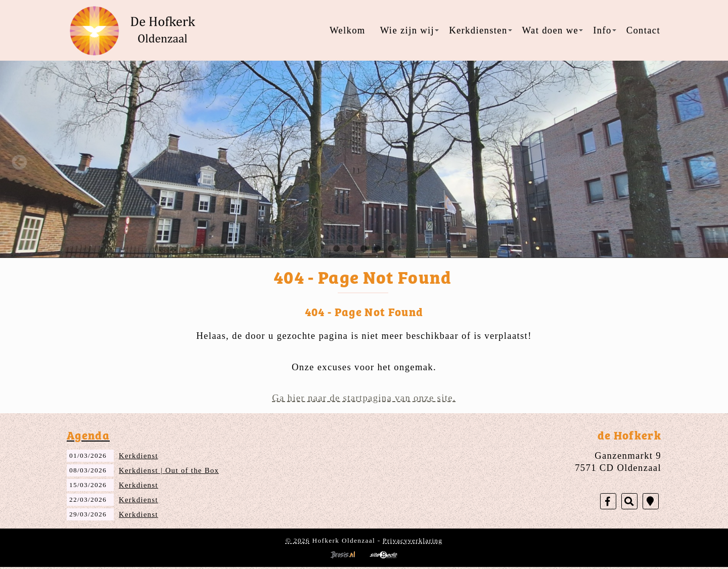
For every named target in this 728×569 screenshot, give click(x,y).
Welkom (348, 30)
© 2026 (298, 540)
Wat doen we (553, 30)
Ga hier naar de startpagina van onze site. (364, 398)
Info (604, 30)
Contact (643, 30)
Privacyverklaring (413, 540)
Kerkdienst (139, 456)
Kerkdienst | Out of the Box (169, 470)
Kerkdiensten (480, 30)
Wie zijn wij (409, 30)
